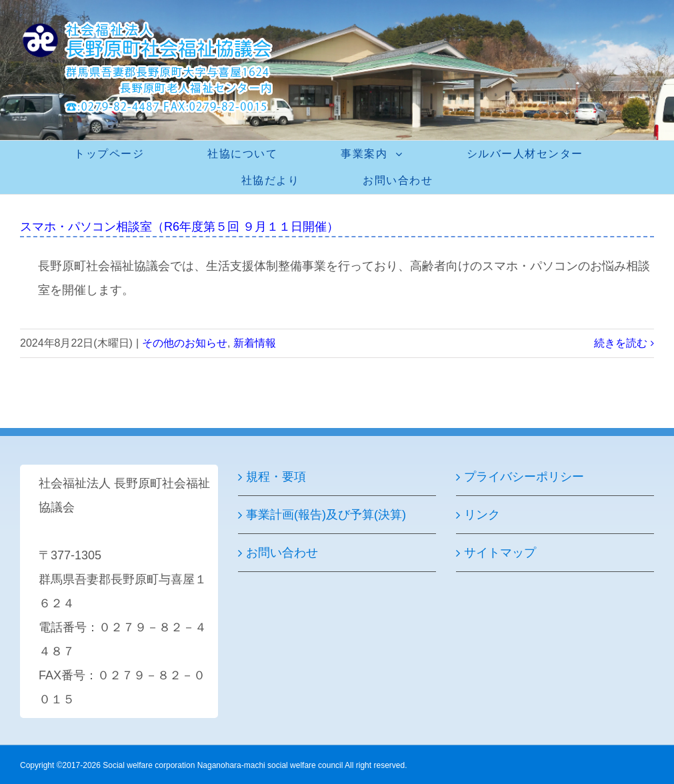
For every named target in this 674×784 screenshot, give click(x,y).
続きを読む (621, 343)
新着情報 (255, 343)
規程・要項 (276, 477)
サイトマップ (500, 553)
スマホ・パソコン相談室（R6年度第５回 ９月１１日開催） (179, 227)
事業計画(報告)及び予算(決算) (326, 515)
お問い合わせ (282, 553)
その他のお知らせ (185, 343)
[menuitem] (117, 154)
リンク (482, 515)
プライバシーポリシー (524, 477)
